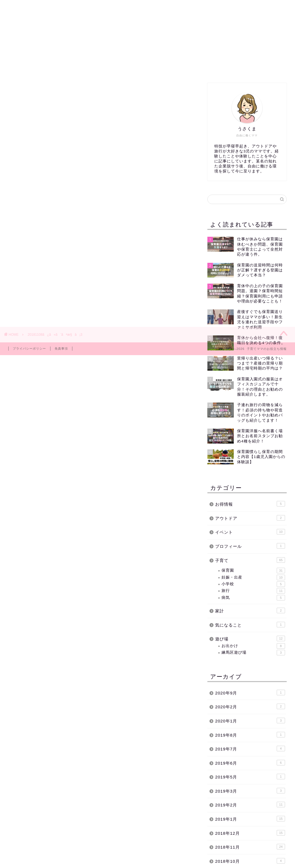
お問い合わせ (236, 68)
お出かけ (253, 646)
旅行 (253, 591)
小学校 (253, 584)
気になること (250, 625)
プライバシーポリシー (29, 348)
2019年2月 (250, 805)
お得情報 (250, 504)
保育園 (94, 68)
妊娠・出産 (253, 577)
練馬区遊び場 (59, 68)
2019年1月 (250, 819)
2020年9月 (250, 693)
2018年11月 (250, 847)
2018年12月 (250, 833)
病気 (253, 598)
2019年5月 (250, 777)
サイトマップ (201, 68)
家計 (250, 610)
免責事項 (61, 348)
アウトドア (250, 518)
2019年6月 (250, 763)
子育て (130, 68)
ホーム (23, 68)
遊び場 (250, 638)
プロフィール (250, 546)
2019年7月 (250, 749)
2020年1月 (250, 721)
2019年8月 (250, 735)
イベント (165, 68)
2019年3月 (250, 791)
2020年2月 (250, 706)
